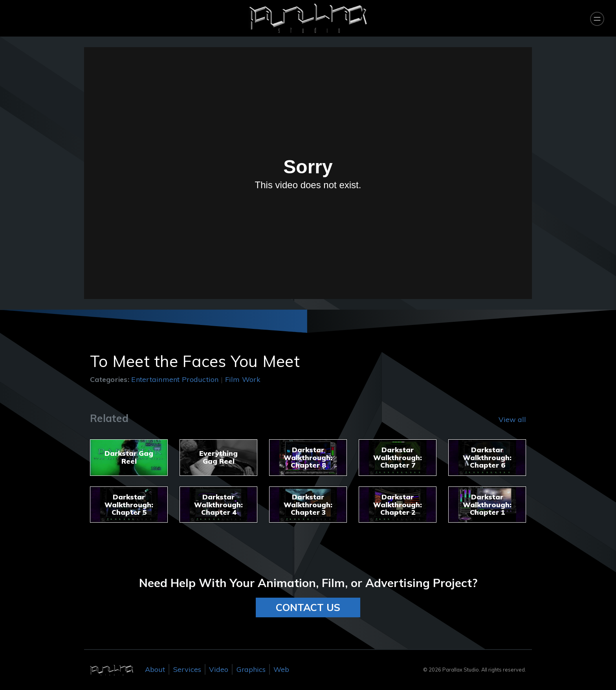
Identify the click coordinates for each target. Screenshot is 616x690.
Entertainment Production (175, 379)
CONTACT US (308, 607)
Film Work (243, 379)
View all (512, 419)
